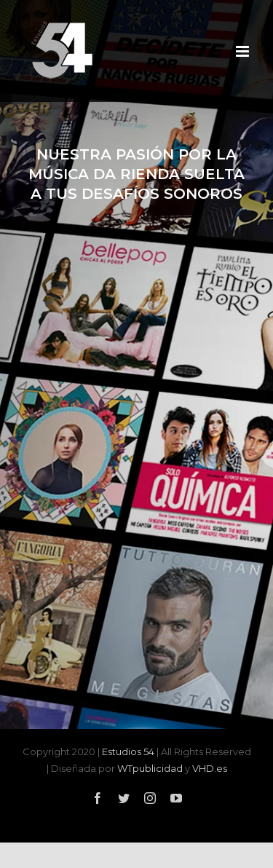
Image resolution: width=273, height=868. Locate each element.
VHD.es (210, 768)
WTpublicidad (150, 768)
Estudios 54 (128, 751)
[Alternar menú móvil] (244, 51)
